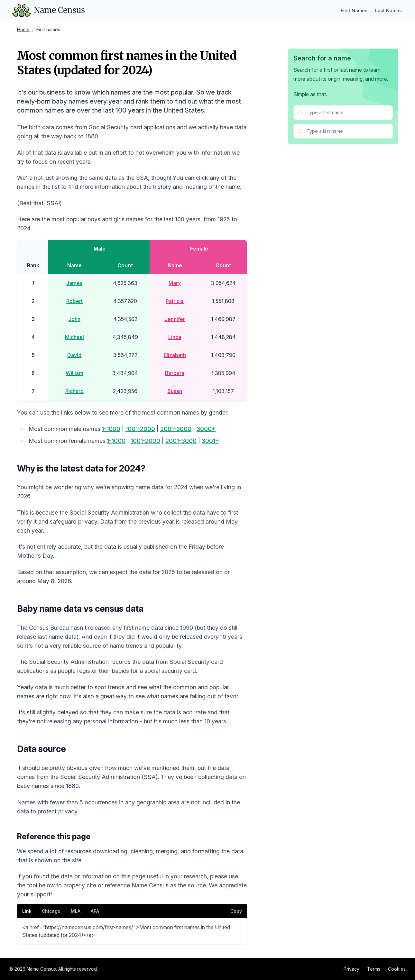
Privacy (351, 969)
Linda (175, 337)
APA (95, 911)
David (74, 355)
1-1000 (111, 429)
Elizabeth (175, 355)
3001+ (210, 441)
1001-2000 (140, 429)
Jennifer (175, 319)
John (74, 319)
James (74, 283)
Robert (74, 301)
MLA (76, 911)
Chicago (51, 911)
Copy (236, 911)
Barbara (175, 373)
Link (27, 911)
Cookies (397, 969)
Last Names (388, 10)
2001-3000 (176, 429)
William (74, 373)
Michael (74, 337)
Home (23, 29)
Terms (374, 969)
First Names (354, 10)
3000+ (206, 429)
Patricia (175, 301)
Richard (74, 391)
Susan (175, 391)
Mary (175, 283)
